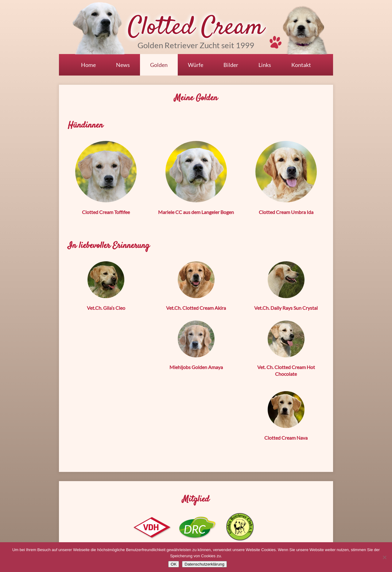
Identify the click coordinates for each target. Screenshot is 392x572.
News (123, 65)
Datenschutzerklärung (204, 564)
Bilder (231, 65)
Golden (159, 65)
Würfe (196, 65)
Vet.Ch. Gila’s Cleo (106, 308)
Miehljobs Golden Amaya (196, 367)
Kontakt (301, 65)
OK (174, 564)
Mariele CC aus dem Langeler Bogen (196, 212)
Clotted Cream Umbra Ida (286, 212)
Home (88, 65)
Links (265, 65)
